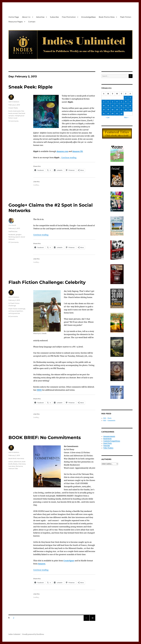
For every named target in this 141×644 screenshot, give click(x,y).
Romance (19, 466)
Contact (32, 22)
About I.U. (26, 17)
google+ (19, 235)
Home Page (14, 17)
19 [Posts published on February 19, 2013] (113, 110)
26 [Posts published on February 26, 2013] (113, 114)
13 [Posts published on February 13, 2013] (117, 106)
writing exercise (14, 313)
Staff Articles (13, 231)
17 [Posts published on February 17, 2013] (104, 110)
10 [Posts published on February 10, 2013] (104, 106)
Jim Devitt (12, 225)
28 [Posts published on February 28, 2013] (121, 114)
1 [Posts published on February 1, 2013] (126, 98)
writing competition (16, 311)
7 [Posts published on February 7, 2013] (121, 102)
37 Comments (13, 242)
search (18, 237)
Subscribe (54, 17)
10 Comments (13, 121)
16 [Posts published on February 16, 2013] (130, 106)
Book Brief (12, 458)
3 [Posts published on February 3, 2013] (104, 102)
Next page (92, 621)
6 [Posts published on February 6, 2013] (117, 102)
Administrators (14, 102)
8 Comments (13, 316)
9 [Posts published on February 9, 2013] (130, 102)
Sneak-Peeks (13, 108)
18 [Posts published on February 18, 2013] (108, 110)
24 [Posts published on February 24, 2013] (104, 114)
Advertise (40, 17)
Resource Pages (16, 22)
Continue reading (69, 158)
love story (12, 466)
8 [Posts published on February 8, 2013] (126, 102)
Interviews (20, 458)
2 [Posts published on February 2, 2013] (130, 98)
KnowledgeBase (89, 17)
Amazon (42, 564)
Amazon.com (62, 151)
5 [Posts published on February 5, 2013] (113, 102)
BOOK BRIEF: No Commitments (45, 437)
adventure (17, 462)
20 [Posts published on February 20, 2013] (117, 110)
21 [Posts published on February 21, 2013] (121, 110)
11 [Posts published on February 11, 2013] (108, 106)
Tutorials (107, 446)
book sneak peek (15, 111)
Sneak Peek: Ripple (31, 87)
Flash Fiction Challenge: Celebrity (47, 282)
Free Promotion (69, 17)
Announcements (109, 436)
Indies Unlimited (14, 634)
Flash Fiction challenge (17, 309)
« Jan (108, 118)
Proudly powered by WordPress (33, 634)
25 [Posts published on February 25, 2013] (108, 114)
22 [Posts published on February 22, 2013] (126, 110)
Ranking (12, 237)
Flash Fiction (126, 17)
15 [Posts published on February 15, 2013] (126, 106)
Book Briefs (107, 439)
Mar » (126, 118)
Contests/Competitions (112, 441)
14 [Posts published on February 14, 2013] (121, 106)
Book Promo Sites (107, 17)
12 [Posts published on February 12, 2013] (113, 106)
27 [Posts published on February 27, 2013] (117, 114)
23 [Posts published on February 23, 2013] (130, 110)
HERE (39, 390)
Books (15, 464)
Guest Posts (108, 443)
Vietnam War (13, 468)
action (11, 462)
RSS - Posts (107, 418)
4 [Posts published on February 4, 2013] (108, 102)
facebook (12, 235)
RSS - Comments (109, 421)
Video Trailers (108, 448)
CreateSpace (69, 561)
